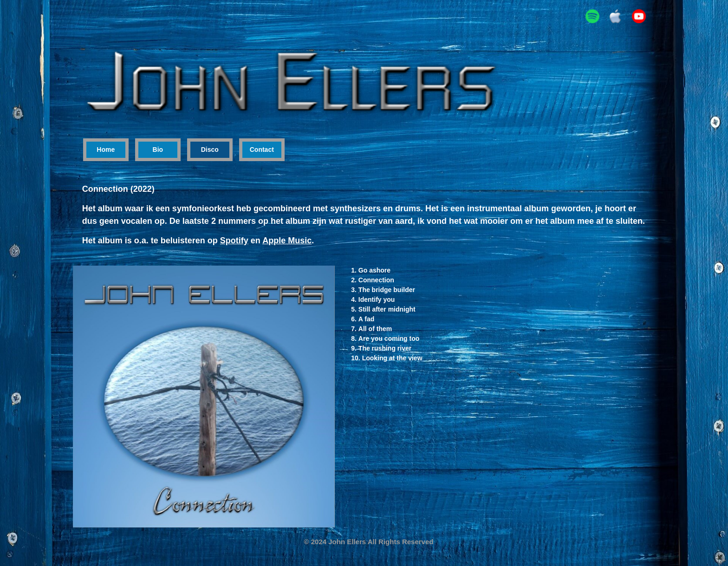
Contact (262, 150)
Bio (158, 150)
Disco (210, 150)
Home (106, 150)
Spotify (234, 241)
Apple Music (287, 241)
